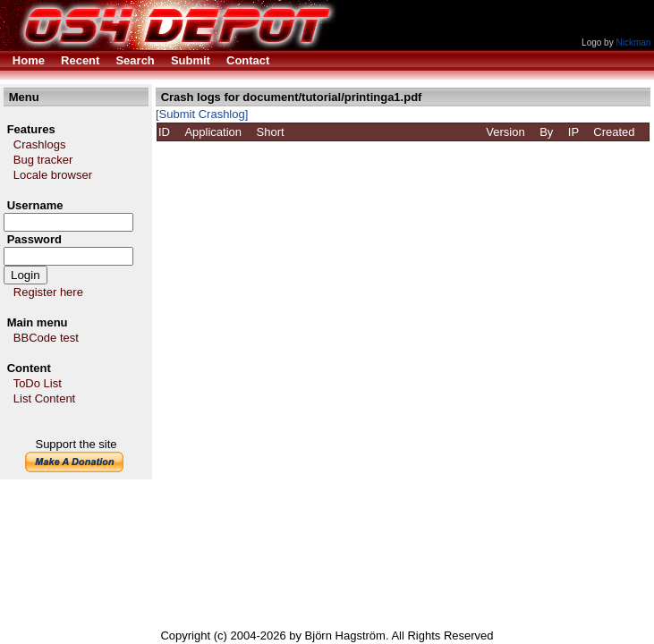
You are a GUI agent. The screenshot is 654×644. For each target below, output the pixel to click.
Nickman (633, 42)
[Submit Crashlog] (202, 114)
